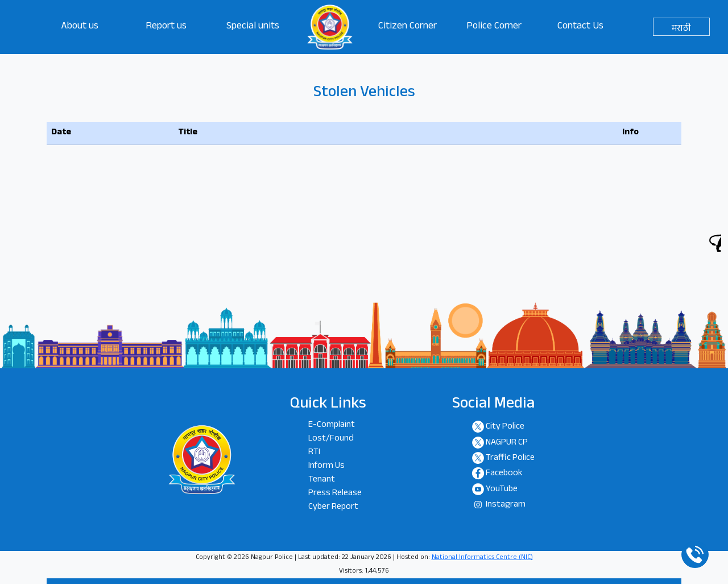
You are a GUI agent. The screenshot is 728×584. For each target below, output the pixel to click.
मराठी (681, 29)
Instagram (506, 506)
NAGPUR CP (507, 443)
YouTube (502, 490)
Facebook (504, 474)
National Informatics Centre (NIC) (482, 558)
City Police (505, 428)
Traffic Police (510, 458)
